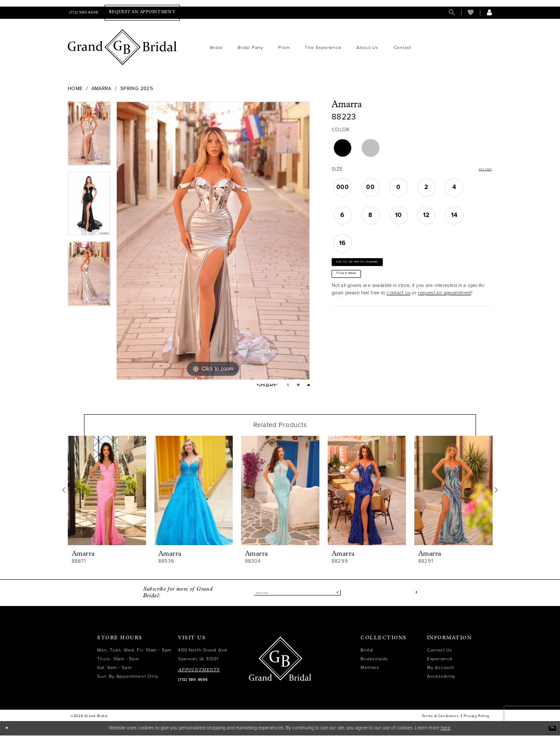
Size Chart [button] (480, 170)
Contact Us (440, 653)
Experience (440, 662)
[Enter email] (297, 596)
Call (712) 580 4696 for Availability (377, 268)
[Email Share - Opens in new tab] (307, 387)
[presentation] (107, 494)
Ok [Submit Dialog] (549, 731)
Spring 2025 (137, 89)
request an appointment (444, 311)
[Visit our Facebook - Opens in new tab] (415, 596)
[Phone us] (83, 12)
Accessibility (441, 680)
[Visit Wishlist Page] (471, 12)
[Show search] (452, 12)
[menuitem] (83, 12)
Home (75, 89)
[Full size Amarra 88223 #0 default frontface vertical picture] (213, 241)
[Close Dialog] (9, 732)
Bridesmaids (374, 662)
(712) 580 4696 (193, 683)
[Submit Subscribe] (335, 596)
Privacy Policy (477, 719)
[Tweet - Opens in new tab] (279, 387)
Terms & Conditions (440, 719)
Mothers (370, 671)
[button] (489, 12)
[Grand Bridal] (122, 47)
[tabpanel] (89, 137)
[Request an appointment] (142, 12)
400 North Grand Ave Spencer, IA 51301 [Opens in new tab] (203, 658)
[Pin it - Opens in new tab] (293, 387)
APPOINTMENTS (199, 674)
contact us (399, 311)
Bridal (367, 653)
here (445, 731)
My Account (441, 671)
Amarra (101, 89)
